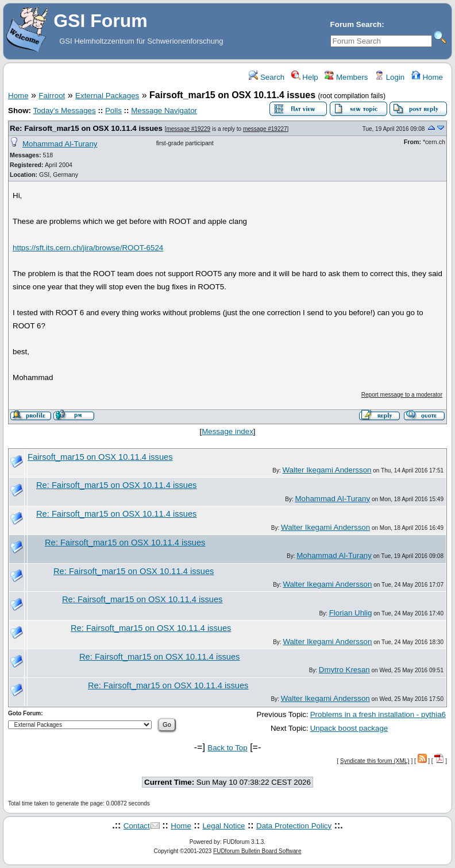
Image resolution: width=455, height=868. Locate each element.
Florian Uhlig (351, 613)
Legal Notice (223, 826)
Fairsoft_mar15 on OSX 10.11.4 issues (100, 457)
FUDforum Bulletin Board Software (257, 851)
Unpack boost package (349, 728)
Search (267, 77)
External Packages (107, 96)
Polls (113, 111)
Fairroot (52, 96)
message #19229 (188, 129)
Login (390, 77)
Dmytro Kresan (344, 670)
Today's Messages (64, 111)
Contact (137, 826)
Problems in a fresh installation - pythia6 (378, 714)
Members (346, 77)
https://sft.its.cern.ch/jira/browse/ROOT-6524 (88, 248)
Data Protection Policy (294, 826)
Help (305, 77)
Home (427, 77)
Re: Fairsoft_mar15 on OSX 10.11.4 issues (86, 128)
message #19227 (265, 129)
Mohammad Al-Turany (60, 144)
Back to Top (227, 748)
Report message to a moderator (402, 395)
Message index (227, 431)
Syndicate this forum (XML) (375, 761)
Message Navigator (164, 111)
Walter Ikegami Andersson (327, 470)
